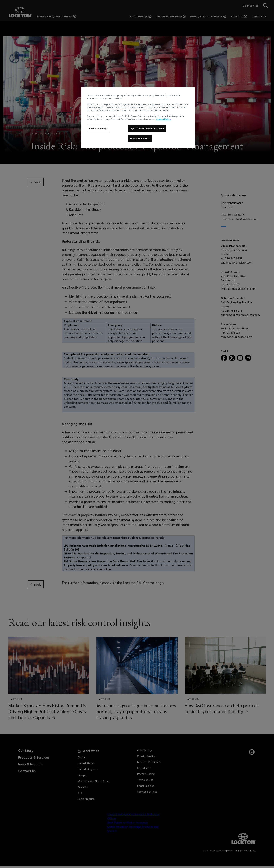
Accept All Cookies (140, 139)
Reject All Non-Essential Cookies (147, 128)
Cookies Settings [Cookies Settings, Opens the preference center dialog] (98, 128)
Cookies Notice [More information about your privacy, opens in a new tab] (163, 119)
